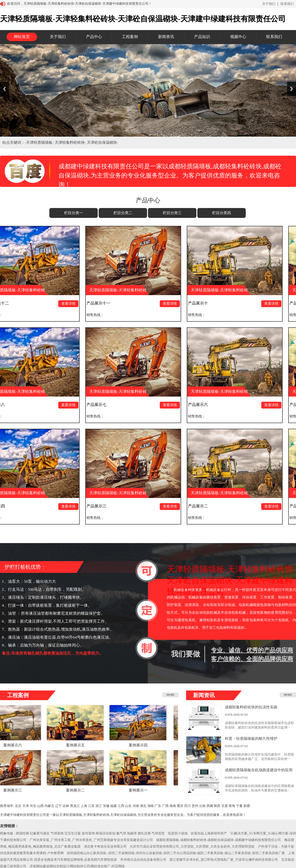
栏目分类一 (74, 213)
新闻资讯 (166, 37)
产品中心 (94, 37)
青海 (232, 806)
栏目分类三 (172, 213)
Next (292, 89)
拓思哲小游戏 (178, 833)
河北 (33, 806)
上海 (84, 806)
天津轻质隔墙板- (40, 142)
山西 (40, 806)
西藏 (210, 806)
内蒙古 (49, 806)
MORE (170, 695)
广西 (165, 806)
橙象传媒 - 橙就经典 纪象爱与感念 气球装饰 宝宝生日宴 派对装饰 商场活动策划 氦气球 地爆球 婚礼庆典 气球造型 (82, 833)
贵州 (195, 806)
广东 (158, 806)
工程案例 (130, 37)
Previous (4, 89)
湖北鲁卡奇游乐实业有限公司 (105, 847)
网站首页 (22, 37)
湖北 (143, 806)
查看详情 (71, 304)
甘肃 (225, 806)
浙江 (99, 806)
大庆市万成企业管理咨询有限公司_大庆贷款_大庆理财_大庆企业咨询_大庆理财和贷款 (192, 847)
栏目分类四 (222, 213)
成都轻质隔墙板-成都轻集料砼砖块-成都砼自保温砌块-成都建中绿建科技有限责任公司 (218, 840)
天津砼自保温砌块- (103, 142)
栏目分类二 (123, 213)
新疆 (247, 806)
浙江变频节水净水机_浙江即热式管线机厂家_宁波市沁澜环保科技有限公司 (224, 860)
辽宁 (58, 806)
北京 (18, 806)
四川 (187, 806)
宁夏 (239, 806)
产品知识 (202, 37)
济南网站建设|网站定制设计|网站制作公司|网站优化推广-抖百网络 (77, 866)
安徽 (106, 806)
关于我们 (269, 4)
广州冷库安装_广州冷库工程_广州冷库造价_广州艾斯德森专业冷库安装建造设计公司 (91, 840)
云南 (202, 806)
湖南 (151, 806)
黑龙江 (75, 806)
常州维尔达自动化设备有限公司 (143, 860)
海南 (173, 806)
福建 (113, 806)
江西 (121, 806)
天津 (26, 806)
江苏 (91, 806)
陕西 (217, 806)
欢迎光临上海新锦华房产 (209, 833)
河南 (136, 806)
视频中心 (238, 37)
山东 (128, 806)
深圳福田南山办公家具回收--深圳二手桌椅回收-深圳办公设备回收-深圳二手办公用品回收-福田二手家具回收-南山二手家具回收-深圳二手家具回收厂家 (176, 853)
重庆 (180, 806)
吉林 (66, 806)
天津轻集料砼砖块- (71, 142)
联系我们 (287, 4)
